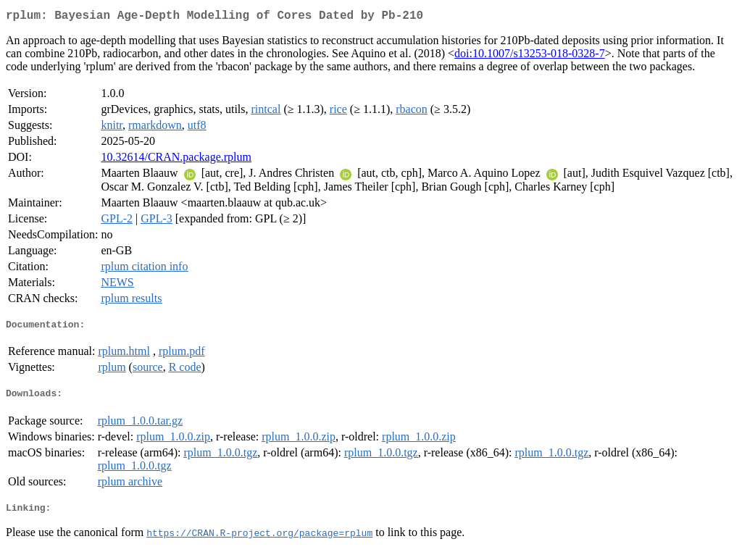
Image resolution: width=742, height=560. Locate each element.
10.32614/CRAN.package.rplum (176, 160)
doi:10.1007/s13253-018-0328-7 (530, 56)
